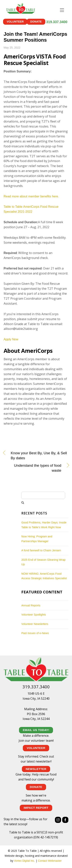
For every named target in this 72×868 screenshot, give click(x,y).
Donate (36, 22)
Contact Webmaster (50, 861)
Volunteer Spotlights (34, 615)
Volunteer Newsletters (35, 624)
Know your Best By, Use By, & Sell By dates (39, 455)
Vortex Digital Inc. (24, 861)
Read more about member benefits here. (31, 196)
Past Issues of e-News (35, 633)
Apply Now (11, 339)
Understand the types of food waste (33, 468)
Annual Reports (31, 605)
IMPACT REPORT (36, 808)
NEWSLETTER (36, 769)
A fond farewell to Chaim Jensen (41, 550)
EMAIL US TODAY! (36, 730)
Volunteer (15, 22)
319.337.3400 (57, 22)
